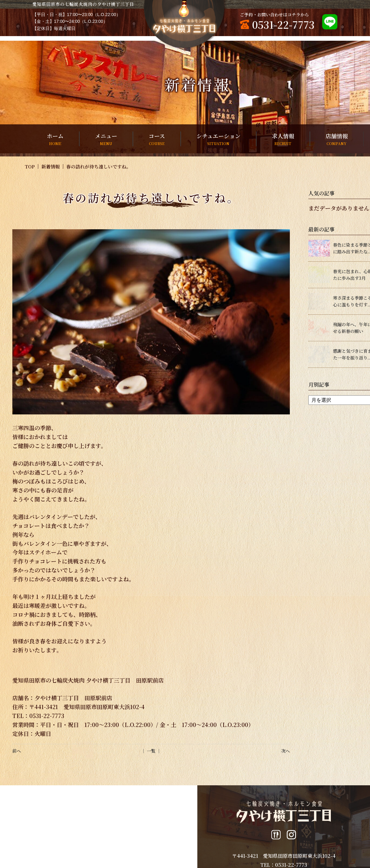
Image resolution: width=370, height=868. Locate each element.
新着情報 (51, 166)
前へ (17, 751)
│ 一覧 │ (151, 751)
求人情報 (283, 139)
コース (157, 139)
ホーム (55, 139)
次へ (286, 751)
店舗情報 (337, 139)
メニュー (106, 139)
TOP (30, 166)
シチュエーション (218, 139)
